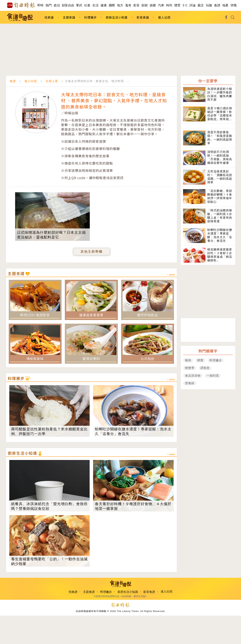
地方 (120, 5)
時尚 (169, 5)
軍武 (79, 5)
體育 (178, 5)
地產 (225, 5)
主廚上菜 (52, 81)
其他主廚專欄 (91, 252)
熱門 (49, 5)
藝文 (201, 5)
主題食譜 (69, 17)
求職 (234, 5)
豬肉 (188, 360)
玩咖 (209, 5)
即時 (41, 5)
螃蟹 (200, 360)
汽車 (161, 5)
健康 (104, 5)
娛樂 (153, 5)
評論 (193, 5)
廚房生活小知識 (117, 17)
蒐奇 (128, 5)
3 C (185, 5)
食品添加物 (193, 376)
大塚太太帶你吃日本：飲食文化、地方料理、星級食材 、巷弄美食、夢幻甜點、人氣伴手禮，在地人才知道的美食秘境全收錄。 (114, 100)
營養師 (190, 383)
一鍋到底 (213, 376)
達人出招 (164, 17)
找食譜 (49, 17)
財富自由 (68, 5)
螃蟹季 (190, 368)
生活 (96, 5)
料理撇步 (91, 17)
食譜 (217, 5)
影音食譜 (143, 17)
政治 (57, 5)
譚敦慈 (205, 368)
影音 (137, 5)
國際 (112, 5)
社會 (87, 5)
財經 (145, 5)
